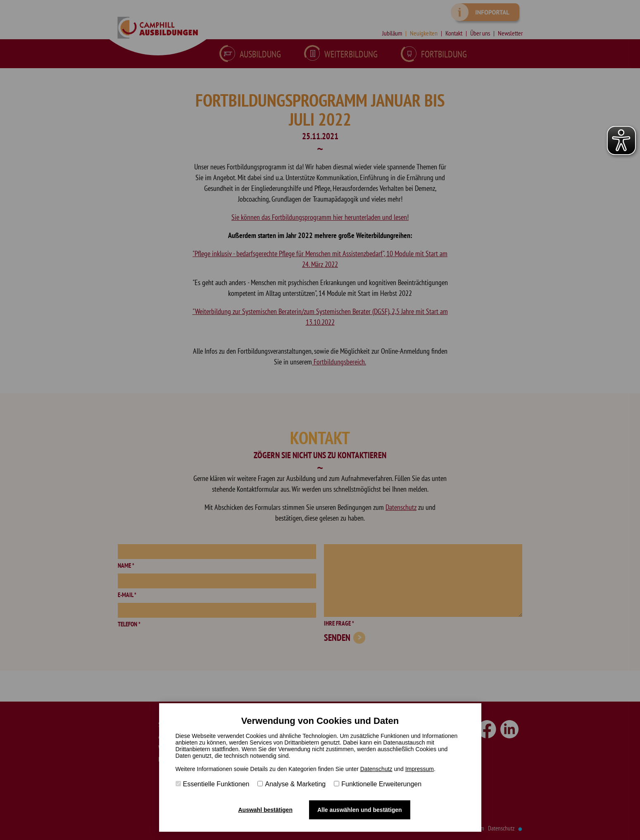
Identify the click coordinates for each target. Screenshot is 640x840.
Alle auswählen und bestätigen (360, 810)
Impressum (420, 769)
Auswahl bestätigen (265, 810)
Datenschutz (376, 769)
